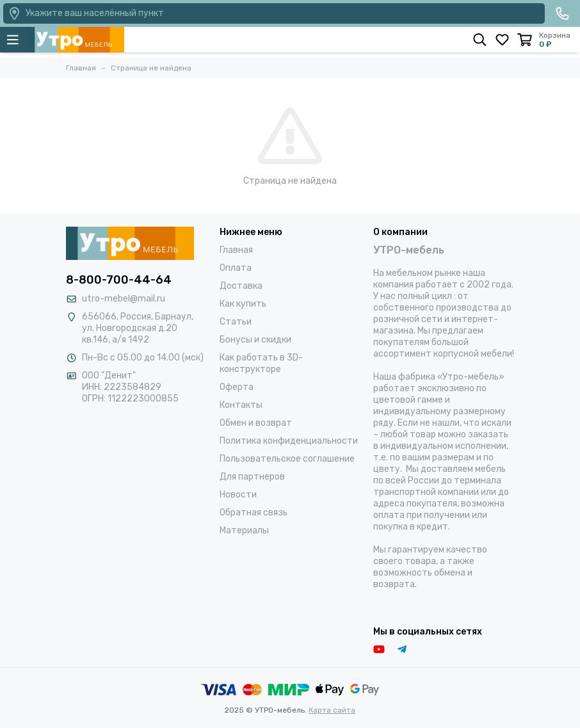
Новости (238, 495)
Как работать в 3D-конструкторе (261, 363)
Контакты (241, 405)
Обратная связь (254, 513)
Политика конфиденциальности (289, 441)
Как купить (243, 304)
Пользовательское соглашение (287, 459)
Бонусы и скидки (255, 340)
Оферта (237, 387)
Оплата (236, 268)
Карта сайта (332, 710)
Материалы (244, 530)
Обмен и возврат (256, 423)
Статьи (236, 322)
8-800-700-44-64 (119, 280)
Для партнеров (252, 477)
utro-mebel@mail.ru (124, 299)
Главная (236, 250)
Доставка (241, 286)
